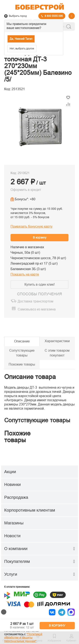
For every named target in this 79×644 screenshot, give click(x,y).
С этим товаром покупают (57, 353)
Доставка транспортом (35, 301)
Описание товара (30, 377)
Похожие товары (22, 364)
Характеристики (57, 341)
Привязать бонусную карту (31, 226)
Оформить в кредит (26, 190)
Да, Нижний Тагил (21, 39)
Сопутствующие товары (22, 353)
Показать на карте (25, 274)
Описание (22, 341)
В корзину (40, 238)
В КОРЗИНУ (57, 626)
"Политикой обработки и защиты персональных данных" (23, 638)
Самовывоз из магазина (37, 309)
